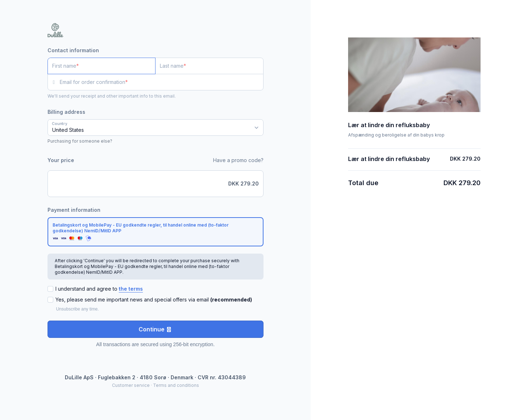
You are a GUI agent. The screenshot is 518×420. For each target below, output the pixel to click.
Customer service (131, 385)
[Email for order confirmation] (161, 82)
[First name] (102, 66)
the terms (131, 289)
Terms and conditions (176, 385)
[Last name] (209, 66)
